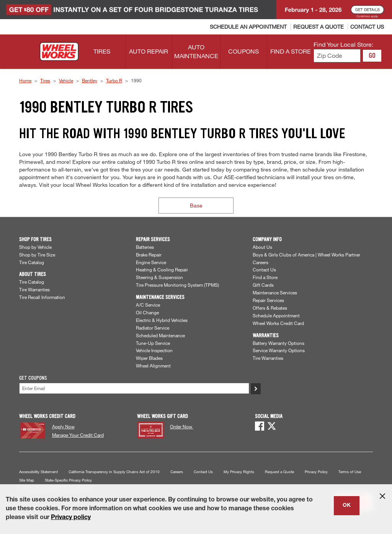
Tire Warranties (34, 289)
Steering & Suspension (159, 277)
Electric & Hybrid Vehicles (162, 320)
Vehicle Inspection (154, 350)
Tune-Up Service (153, 343)
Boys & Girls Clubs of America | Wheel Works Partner (306, 255)
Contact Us (264, 269)
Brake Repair (149, 255)
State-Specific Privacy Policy (68, 480)
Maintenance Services (275, 292)
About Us (262, 247)
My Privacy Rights (239, 472)
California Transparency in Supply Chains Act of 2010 (114, 472)
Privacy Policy (316, 472)
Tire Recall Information (42, 297)
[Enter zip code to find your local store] (337, 56)
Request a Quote (279, 472)
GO (372, 56)
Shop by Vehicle (35, 247)
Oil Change (147, 312)
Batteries (145, 247)
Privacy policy (71, 518)
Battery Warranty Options (278, 343)
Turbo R (114, 80)
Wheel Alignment (153, 366)
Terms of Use (350, 472)
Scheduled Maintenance (160, 335)
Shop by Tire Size (37, 255)
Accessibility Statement (38, 472)
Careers (261, 262)
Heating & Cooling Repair (162, 269)
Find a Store (265, 277)
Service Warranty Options (279, 350)
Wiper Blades (149, 358)
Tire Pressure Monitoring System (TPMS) (177, 285)
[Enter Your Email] (134, 388)
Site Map (27, 480)
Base (196, 205)
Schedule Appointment (276, 315)
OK (347, 506)
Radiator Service (153, 328)
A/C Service (148, 305)
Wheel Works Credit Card (278, 323)
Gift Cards (263, 285)
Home (25, 80)
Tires (45, 80)
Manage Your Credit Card (78, 435)
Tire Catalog (32, 262)
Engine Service (151, 262)
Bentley (90, 80)
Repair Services (268, 300)
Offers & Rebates (270, 308)
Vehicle (66, 80)
